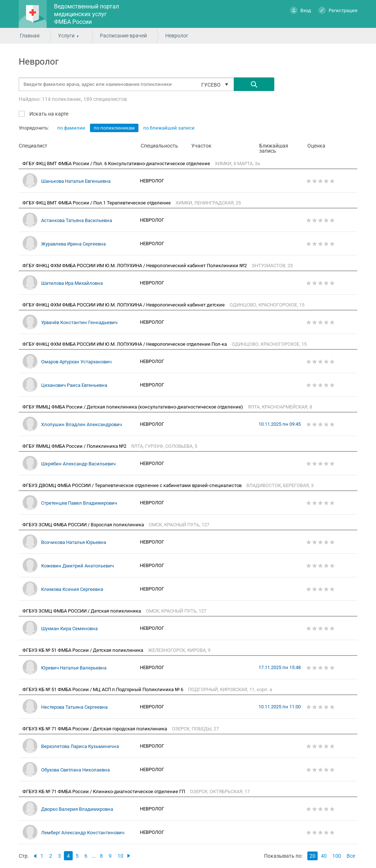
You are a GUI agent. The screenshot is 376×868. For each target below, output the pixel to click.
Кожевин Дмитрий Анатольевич (77, 566)
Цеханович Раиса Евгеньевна (74, 385)
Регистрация (338, 10)
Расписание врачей (123, 36)
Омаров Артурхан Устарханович (76, 362)
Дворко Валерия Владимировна (77, 809)
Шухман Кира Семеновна (69, 629)
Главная (30, 36)
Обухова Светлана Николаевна (75, 770)
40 (324, 856)
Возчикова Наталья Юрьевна (74, 542)
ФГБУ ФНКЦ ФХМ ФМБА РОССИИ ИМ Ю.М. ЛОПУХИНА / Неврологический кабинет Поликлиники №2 (135, 266)
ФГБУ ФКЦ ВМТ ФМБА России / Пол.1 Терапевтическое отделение (97, 203)
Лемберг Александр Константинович (83, 833)
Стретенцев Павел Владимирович (79, 503)
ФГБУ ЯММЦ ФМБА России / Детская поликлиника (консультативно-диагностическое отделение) (133, 407)
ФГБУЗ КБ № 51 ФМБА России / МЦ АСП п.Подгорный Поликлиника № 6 (103, 689)
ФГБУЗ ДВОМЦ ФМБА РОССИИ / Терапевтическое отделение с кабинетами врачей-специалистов (133, 485)
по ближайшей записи (169, 128)
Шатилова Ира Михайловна (72, 283)
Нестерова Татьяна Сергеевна (74, 707)
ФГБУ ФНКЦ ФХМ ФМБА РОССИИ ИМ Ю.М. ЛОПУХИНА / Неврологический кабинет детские (124, 305)
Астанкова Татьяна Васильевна (77, 220)
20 (312, 856)
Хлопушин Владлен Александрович (82, 424)
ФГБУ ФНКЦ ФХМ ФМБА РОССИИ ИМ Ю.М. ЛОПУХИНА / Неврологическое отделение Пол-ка (125, 344)
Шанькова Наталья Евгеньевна (76, 181)
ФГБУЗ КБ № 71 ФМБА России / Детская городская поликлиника (95, 729)
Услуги (66, 36)
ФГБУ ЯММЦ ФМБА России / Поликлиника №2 (75, 446)
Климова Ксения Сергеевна (72, 589)
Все (351, 856)
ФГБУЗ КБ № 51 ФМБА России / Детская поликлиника (83, 650)
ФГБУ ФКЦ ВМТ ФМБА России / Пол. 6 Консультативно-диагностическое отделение (117, 164)
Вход (301, 10)
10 (120, 856)
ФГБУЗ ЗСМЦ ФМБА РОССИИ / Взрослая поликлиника (84, 525)
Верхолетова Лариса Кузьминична (80, 746)
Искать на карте (48, 114)
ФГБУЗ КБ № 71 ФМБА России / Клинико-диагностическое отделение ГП (104, 791)
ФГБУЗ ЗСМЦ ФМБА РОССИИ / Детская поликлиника (82, 611)
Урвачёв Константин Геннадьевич (79, 322)
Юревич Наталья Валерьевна (74, 668)
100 (337, 856)
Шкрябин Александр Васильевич (78, 464)
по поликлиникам (114, 128)
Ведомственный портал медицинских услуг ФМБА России (86, 14)
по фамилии (71, 128)
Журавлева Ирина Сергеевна (73, 244)
